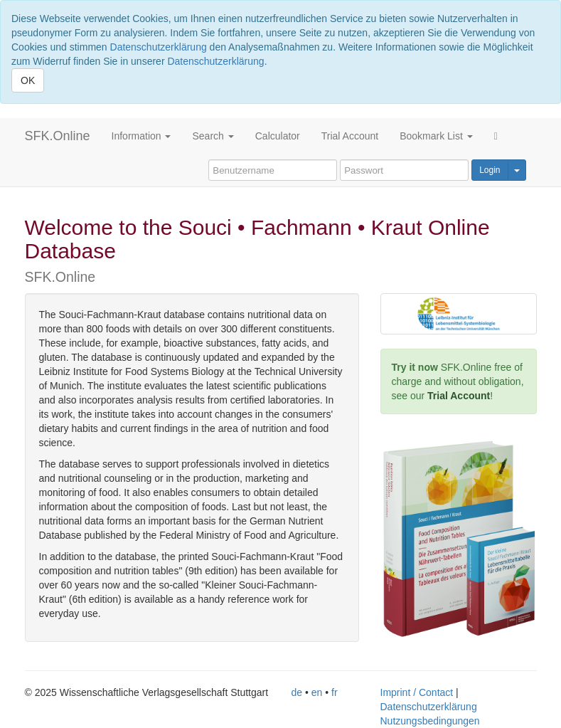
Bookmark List (436, 136)
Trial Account (350, 136)
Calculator (278, 136)
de (297, 692)
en (317, 692)
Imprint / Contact (417, 692)
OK (28, 80)
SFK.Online (58, 136)
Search (213, 136)
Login (490, 170)
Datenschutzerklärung (159, 47)
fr (335, 692)
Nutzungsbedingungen (430, 721)
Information (141, 136)
